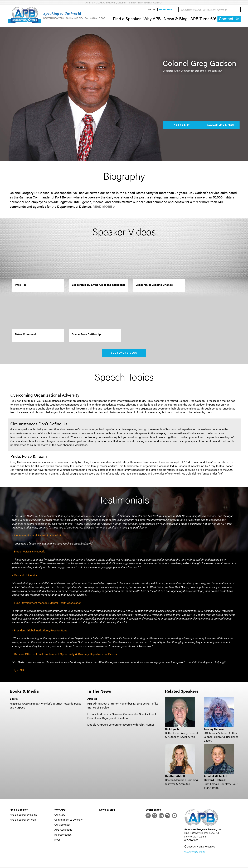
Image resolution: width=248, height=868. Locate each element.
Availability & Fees (220, 125)
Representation (63, 835)
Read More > (104, 207)
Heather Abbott (175, 776)
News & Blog (176, 19)
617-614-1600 (165, 10)
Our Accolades (62, 825)
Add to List (182, 125)
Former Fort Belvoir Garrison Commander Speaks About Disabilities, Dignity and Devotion (122, 716)
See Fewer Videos (124, 353)
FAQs (57, 840)
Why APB (152, 19)
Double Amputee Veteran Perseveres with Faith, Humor (121, 725)
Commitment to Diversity (68, 820)
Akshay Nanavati (215, 729)
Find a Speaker (127, 19)
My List (152, 10)
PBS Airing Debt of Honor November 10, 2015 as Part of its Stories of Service (123, 706)
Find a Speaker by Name (23, 815)
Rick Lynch (172, 729)
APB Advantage (63, 830)
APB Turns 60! (203, 19)
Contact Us (229, 19)
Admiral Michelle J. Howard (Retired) (216, 778)
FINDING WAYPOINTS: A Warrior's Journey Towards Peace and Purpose (45, 706)
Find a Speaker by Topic (23, 820)
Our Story (60, 815)
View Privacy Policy (195, 852)
